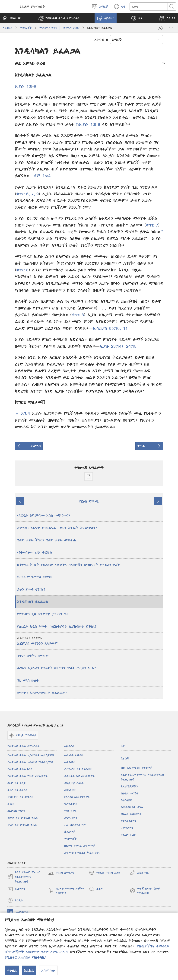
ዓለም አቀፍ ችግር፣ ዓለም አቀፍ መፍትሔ (47, 540)
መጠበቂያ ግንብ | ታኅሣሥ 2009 (59, 28)
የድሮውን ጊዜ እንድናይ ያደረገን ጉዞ (43, 614)
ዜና (123, 746)
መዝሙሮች (70, 839)
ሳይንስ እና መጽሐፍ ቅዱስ (22, 818)
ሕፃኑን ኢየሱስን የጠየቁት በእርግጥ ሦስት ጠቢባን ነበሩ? (57, 668)
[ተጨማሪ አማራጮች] (171, 28)
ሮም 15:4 (42, 176)
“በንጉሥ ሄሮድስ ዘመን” (35, 577)
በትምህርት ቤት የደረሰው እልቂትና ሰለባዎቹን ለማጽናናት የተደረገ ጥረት (68, 565)
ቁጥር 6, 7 (25, 194)
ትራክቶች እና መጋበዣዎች (79, 776)
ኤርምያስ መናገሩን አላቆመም (90, 640)
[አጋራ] (161, 28)
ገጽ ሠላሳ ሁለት (28, 680)
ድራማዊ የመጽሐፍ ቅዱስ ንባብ (82, 853)
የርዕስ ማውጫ (89, 501)
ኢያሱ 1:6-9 (25, 86)
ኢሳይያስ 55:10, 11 (110, 328)
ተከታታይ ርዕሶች (74, 783)
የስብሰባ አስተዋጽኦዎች (77, 797)
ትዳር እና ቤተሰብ (17, 790)
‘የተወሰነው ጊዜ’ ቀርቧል (35, 552)
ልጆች (11, 804)
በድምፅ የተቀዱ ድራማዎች (80, 846)
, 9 (36, 194)
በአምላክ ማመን (16, 811)
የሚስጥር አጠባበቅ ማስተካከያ (25, 957)
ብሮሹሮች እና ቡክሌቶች (78, 769)
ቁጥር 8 (22, 270)
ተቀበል (12, 970)
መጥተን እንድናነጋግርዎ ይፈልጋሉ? (42, 693)
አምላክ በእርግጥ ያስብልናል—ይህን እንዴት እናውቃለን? (57, 528)
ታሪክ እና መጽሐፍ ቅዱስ (22, 825)
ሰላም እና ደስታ (17, 783)
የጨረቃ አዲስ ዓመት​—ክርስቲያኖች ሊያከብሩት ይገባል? (57, 626)
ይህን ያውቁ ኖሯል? (31, 589)
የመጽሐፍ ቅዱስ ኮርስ (20, 769)
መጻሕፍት (70, 762)
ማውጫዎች (71, 811)
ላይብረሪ (8, 28)
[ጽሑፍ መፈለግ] (149, 7)
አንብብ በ (101, 40)
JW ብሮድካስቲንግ (75, 825)
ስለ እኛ (125, 758)
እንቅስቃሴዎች (129, 821)
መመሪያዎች (71, 818)
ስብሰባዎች (127, 800)
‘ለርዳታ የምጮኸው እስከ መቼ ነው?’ (44, 515)
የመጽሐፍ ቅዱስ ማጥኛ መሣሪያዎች (28, 776)
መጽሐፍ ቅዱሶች (74, 755)
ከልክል (29, 970)
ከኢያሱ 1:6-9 (88, 124)
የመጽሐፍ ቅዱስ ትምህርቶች (24, 746)
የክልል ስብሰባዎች (131, 814)
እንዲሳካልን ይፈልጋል (33, 602)
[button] (59, 18)
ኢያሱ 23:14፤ (112, 346)
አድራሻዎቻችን (129, 786)
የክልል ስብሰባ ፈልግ (105, 873)
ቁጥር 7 (152, 225)
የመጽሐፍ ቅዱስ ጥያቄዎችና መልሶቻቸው (31, 755)
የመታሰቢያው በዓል (132, 807)
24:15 (130, 346)
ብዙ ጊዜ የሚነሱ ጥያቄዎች (136, 768)
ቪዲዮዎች (70, 832)
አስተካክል (48, 970)
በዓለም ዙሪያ (128, 835)
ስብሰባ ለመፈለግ (61, 873)
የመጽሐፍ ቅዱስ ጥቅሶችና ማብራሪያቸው (31, 762)
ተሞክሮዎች (127, 828)
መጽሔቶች (26, 28)
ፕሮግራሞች (71, 804)
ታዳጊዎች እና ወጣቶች (20, 797)
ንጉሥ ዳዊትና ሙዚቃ (33, 656)
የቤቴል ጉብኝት (130, 793)
